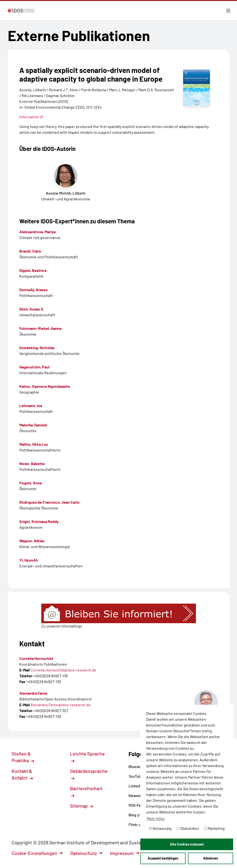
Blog (134, 815)
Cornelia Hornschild (36, 658)
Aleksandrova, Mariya (37, 232)
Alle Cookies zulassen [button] (187, 844)
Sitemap (82, 806)
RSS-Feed (137, 805)
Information (31, 117)
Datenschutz (86, 853)
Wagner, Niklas (32, 541)
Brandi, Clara (30, 251)
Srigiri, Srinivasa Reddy (39, 521)
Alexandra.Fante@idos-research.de (61, 705)
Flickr (135, 824)
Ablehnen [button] (211, 858)
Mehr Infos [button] (156, 818)
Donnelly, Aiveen (33, 290)
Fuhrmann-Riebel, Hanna (40, 328)
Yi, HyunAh (29, 560)
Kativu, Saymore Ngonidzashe (45, 386)
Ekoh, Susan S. (32, 309)
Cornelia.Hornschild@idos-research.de (63, 670)
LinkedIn (138, 786)
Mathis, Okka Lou (34, 444)
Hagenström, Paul (34, 367)
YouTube (138, 776)
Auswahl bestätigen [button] (163, 858)
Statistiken (188, 828)
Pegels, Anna (31, 483)
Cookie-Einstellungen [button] (37, 853)
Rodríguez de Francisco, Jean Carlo (49, 502)
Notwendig (160, 828)
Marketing (214, 828)
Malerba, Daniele (33, 425)
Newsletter (138, 795)
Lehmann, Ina (31, 406)
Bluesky (137, 766)
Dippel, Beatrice (33, 270)
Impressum (125, 853)
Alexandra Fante (33, 693)
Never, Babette (32, 463)
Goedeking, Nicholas (37, 348)
